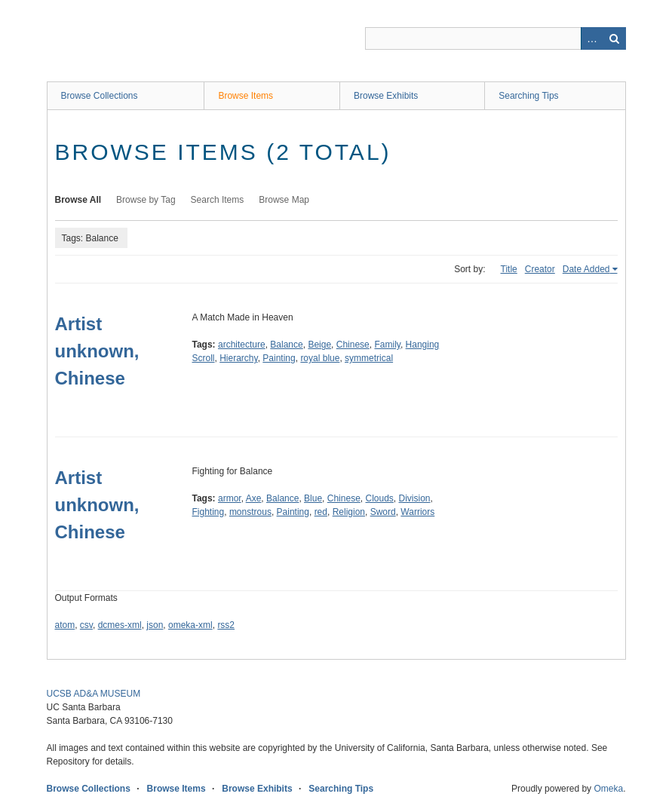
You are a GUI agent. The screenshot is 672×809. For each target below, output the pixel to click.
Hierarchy (238, 358)
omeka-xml (190, 625)
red (321, 512)
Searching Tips (528, 96)
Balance (286, 345)
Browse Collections (100, 96)
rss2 (226, 625)
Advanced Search (592, 38)
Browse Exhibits (386, 96)
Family (387, 345)
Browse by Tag (146, 200)
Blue (313, 498)
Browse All (78, 200)
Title (509, 269)
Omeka (608, 789)
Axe (254, 498)
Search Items (218, 200)
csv (86, 625)
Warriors (417, 512)
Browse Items (245, 96)
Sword (383, 512)
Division (415, 498)
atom (65, 625)
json (155, 625)
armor (230, 498)
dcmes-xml (120, 625)
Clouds (379, 498)
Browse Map (284, 200)
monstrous (250, 512)
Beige (319, 345)
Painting (279, 358)
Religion (349, 512)
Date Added (586, 269)
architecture (242, 345)
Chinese (353, 345)
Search (615, 38)
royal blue (320, 358)
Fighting (209, 512)
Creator (540, 269)
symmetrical (369, 358)
